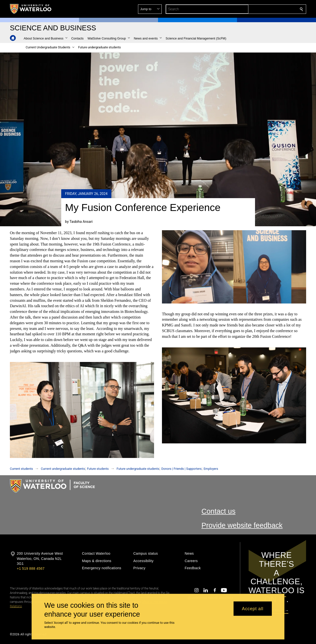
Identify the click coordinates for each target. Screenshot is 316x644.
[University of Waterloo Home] (31, 9)
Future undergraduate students (138, 469)
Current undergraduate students (63, 469)
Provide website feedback (242, 525)
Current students (21, 469)
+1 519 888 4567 (31, 568)
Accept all (253, 608)
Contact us (218, 511)
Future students (98, 469)
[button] (266, 9)
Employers (211, 469)
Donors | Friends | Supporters (182, 469)
